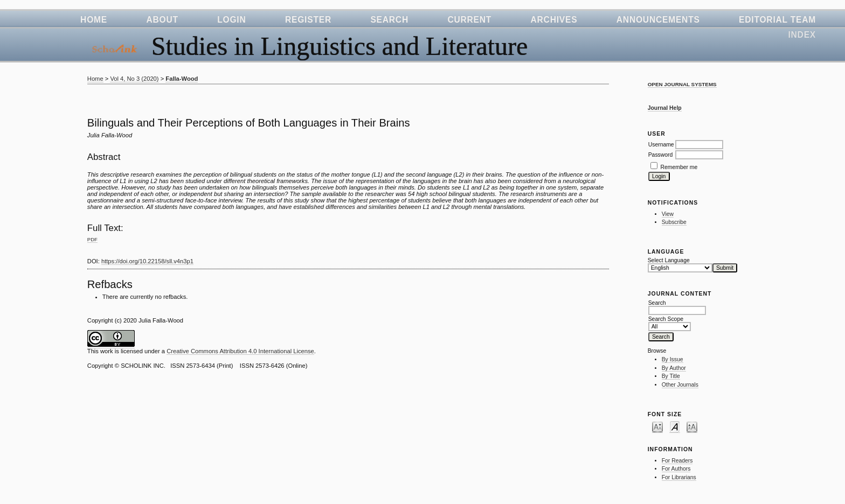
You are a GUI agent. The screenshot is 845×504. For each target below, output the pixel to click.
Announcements (658, 20)
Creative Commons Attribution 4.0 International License (240, 351)
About (162, 20)
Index (802, 35)
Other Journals (680, 385)
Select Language (669, 260)
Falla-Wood (182, 79)
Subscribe (674, 222)
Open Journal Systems (682, 84)
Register (308, 20)
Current (469, 20)
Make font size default (675, 426)
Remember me (679, 167)
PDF (92, 239)
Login (231, 20)
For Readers (677, 461)
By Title (671, 376)
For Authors (676, 469)
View (668, 214)
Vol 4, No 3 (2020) (134, 79)
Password (661, 155)
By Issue (673, 359)
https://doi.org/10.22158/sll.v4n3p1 (147, 261)
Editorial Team (777, 20)
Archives (554, 20)
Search (389, 20)
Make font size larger (692, 426)
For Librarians (679, 477)
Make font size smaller (657, 426)
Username (661, 145)
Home (94, 20)
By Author (674, 368)
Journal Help (665, 108)
